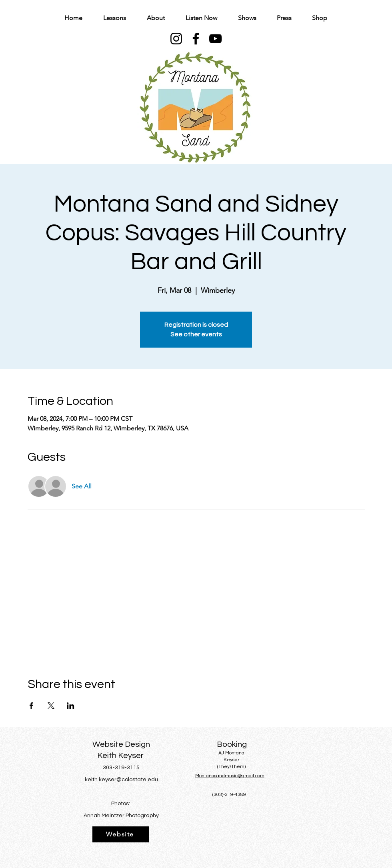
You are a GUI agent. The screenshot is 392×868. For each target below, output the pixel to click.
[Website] (121, 834)
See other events (196, 334)
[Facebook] (196, 39)
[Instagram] (176, 39)
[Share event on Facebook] (31, 706)
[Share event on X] (51, 706)
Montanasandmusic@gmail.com (230, 776)
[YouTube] (215, 39)
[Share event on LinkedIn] (71, 706)
